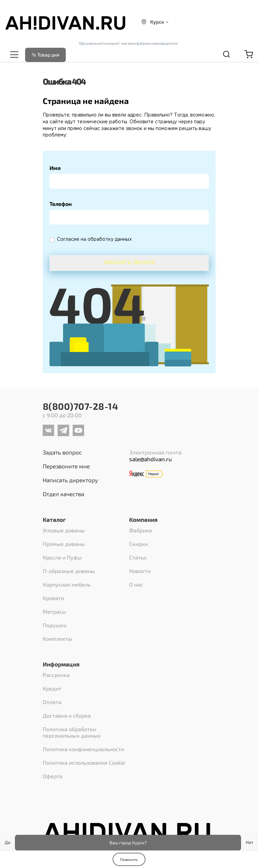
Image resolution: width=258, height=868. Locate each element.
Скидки (138, 544)
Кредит (52, 688)
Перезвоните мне (66, 466)
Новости (140, 571)
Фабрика (141, 530)
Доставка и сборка (67, 715)
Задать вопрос (62, 452)
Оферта (53, 776)
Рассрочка (56, 675)
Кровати (53, 598)
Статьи (138, 557)
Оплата (52, 702)
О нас (136, 584)
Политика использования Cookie (84, 763)
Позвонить (129, 859)
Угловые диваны (64, 530)
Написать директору (70, 480)
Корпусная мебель (67, 584)
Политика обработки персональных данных (72, 732)
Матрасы (54, 611)
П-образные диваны (69, 571)
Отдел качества (63, 494)
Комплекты (57, 639)
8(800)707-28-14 (81, 406)
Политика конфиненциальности (83, 749)
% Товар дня (46, 55)
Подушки (55, 625)
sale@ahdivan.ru (151, 459)
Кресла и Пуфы (62, 557)
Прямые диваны (64, 544)
